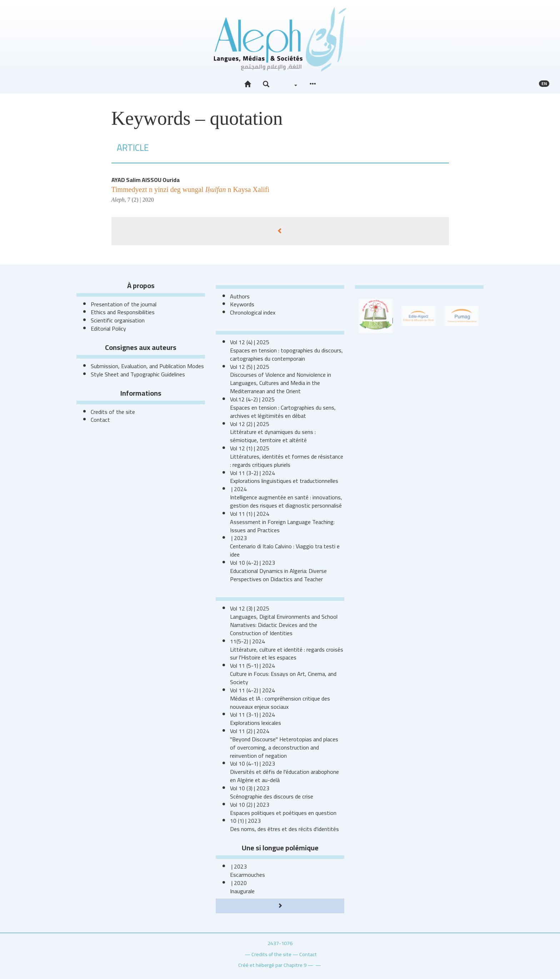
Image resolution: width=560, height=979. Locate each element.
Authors (240, 296)
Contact (100, 420)
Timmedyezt (191, 189)
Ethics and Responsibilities (123, 312)
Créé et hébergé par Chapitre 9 (272, 965)
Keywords (242, 304)
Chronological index (253, 312)
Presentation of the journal (124, 304)
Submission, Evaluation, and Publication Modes (147, 366)
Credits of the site (113, 412)
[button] (266, 84)
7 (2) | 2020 (141, 200)
